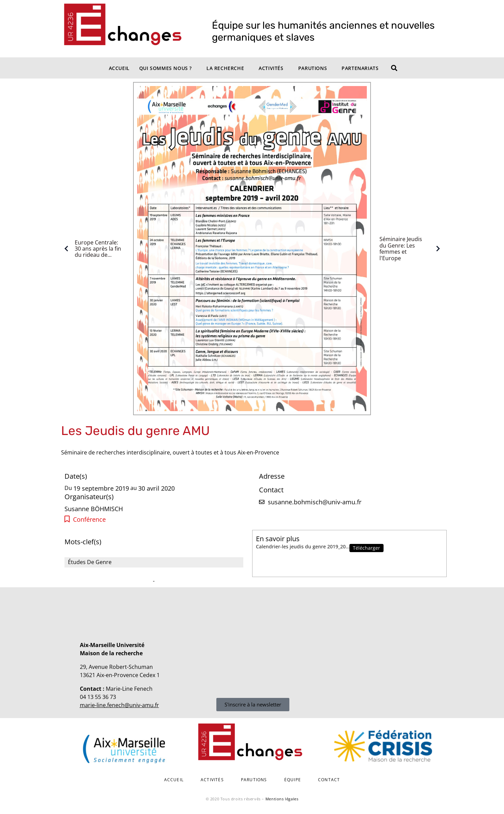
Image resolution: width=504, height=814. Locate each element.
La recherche (225, 68)
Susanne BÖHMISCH (94, 509)
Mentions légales (282, 799)
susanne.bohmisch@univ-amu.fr (315, 502)
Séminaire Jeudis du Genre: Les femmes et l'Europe (411, 249)
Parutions (313, 68)
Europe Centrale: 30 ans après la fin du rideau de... (91, 249)
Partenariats (360, 68)
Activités (271, 68)
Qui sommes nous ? (165, 68)
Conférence (89, 520)
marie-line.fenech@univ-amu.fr (119, 705)
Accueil (119, 68)
